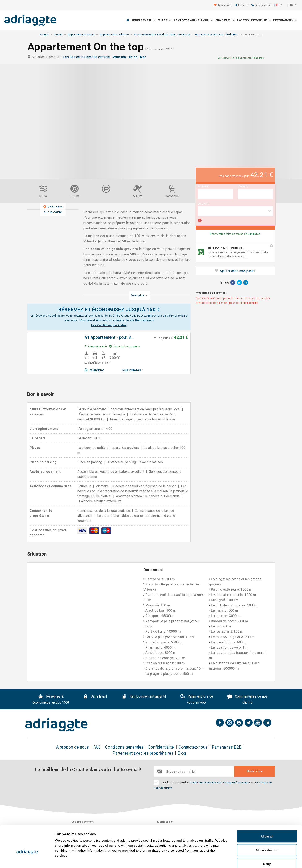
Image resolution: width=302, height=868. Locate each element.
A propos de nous (72, 747)
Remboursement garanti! (144, 697)
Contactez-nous (193, 747)
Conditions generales (124, 747)
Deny (267, 840)
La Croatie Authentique (193, 20)
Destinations (285, 20)
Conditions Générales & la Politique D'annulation (220, 782)
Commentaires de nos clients (247, 700)
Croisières (225, 20)
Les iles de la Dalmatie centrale (87, 57)
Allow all (267, 813)
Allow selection (267, 827)
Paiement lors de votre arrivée (197, 699)
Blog (182, 753)
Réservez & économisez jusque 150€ (51, 700)
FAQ (97, 747)
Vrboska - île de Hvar (130, 57)
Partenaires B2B (227, 747)
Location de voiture (254, 20)
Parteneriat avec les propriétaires (143, 753)
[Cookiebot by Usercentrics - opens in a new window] (27, 860)
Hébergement (144, 20)
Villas (165, 20)
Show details (220, 860)
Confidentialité (161, 747)
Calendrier (94, 370)
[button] (278, 5)
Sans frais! (95, 697)
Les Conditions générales (109, 325)
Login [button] (243, 5)
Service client (261, 5)
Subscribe (255, 771)
